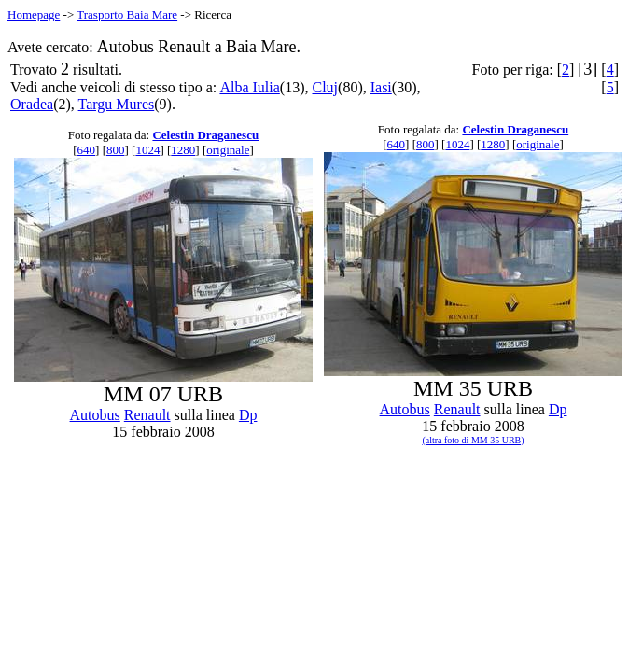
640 (87, 150)
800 (116, 150)
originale (228, 150)
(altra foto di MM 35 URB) (473, 440)
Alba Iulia (249, 87)
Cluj (325, 87)
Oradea (32, 104)
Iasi (381, 87)
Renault (147, 415)
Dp (248, 415)
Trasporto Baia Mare (127, 14)
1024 (147, 150)
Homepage (34, 14)
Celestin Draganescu (205, 135)
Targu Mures (117, 104)
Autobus (95, 415)
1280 (183, 150)
